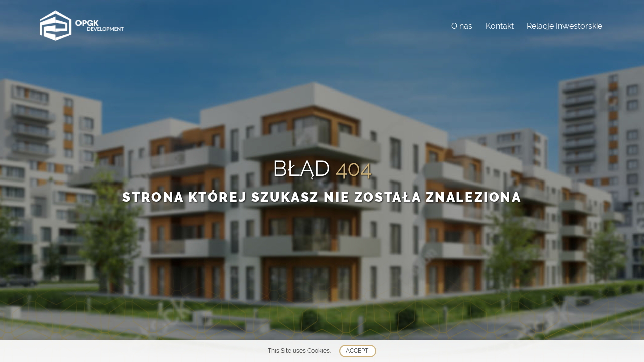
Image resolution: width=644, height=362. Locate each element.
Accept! (358, 351)
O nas (462, 26)
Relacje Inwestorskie (565, 26)
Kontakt (500, 26)
